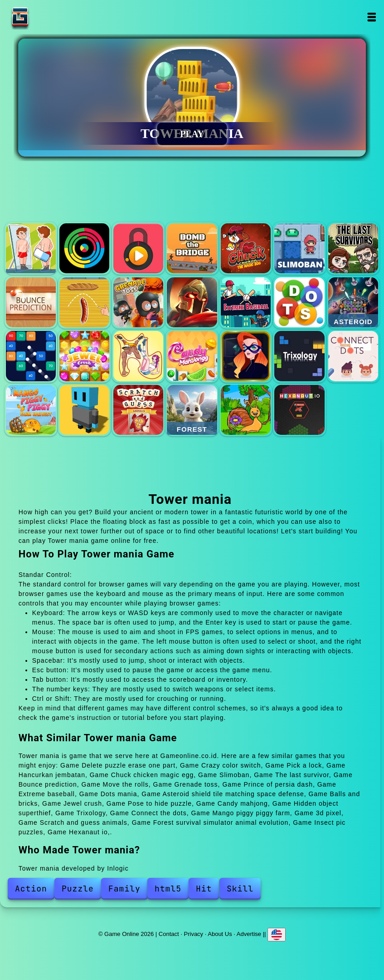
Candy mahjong (192, 356)
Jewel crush (84, 356)
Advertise (249, 933)
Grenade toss (138, 302)
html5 (168, 889)
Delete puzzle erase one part (31, 248)
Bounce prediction (31, 302)
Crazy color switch (84, 248)
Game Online (49, 17)
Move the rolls (84, 302)
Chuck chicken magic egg (246, 248)
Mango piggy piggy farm (31, 410)
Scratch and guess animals (138, 410)
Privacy (194, 933)
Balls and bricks (31, 356)
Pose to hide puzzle (138, 356)
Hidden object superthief (246, 356)
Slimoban (299, 248)
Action (31, 889)
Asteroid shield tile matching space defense (353, 302)
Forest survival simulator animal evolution (192, 410)
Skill (240, 889)
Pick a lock (138, 248)
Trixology (299, 356)
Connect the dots (353, 356)
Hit (204, 889)
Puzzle (78, 889)
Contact (169, 933)
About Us (220, 933)
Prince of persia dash (192, 302)
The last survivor (353, 248)
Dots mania (299, 302)
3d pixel (84, 410)
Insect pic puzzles (246, 410)
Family (124, 889)
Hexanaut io (299, 410)
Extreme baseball (246, 302)
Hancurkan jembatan (192, 248)
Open (372, 17)
